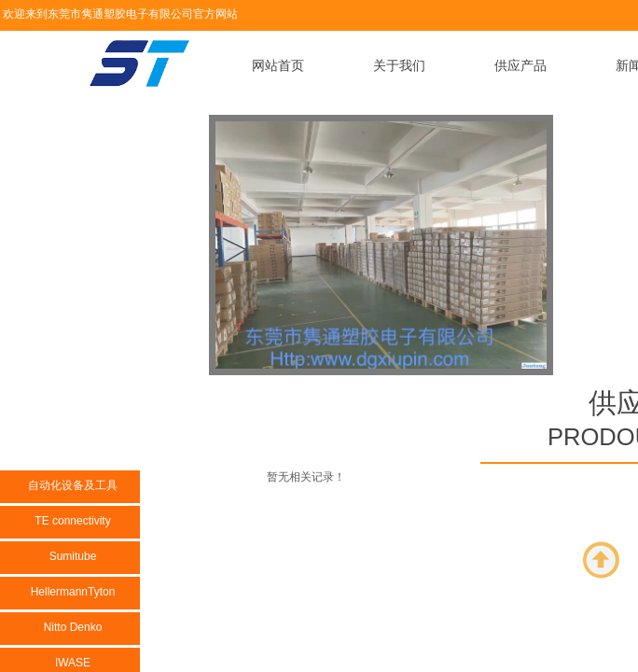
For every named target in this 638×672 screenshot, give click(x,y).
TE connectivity (72, 521)
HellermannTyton (73, 592)
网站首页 (278, 66)
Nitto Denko (73, 627)
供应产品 (520, 66)
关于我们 (399, 66)
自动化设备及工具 (73, 485)
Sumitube (73, 556)
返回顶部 (602, 560)
